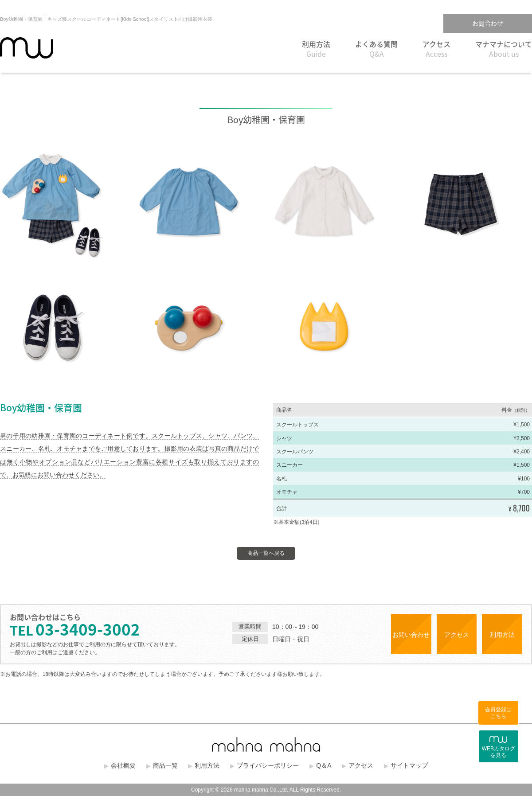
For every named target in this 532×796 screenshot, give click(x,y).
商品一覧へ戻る (266, 553)
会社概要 (123, 765)
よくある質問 (376, 49)
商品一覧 (165, 765)
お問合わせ (488, 23)
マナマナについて (504, 49)
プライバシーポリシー (268, 765)
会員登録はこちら (498, 713)
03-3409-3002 (75, 629)
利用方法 (316, 49)
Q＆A (324, 765)
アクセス (436, 49)
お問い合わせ (411, 635)
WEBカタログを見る (499, 747)
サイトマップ (409, 765)
